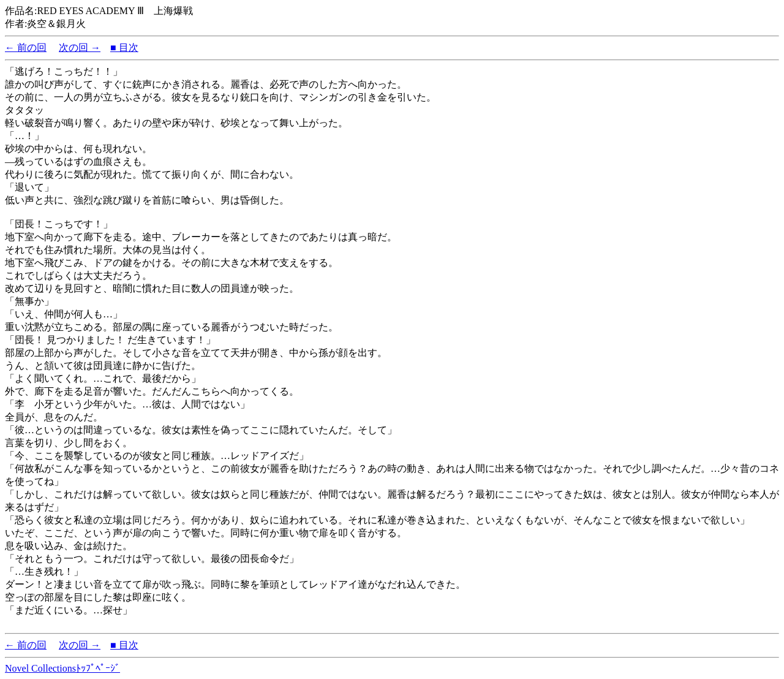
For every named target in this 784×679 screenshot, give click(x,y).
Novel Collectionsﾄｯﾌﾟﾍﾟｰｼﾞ (62, 668)
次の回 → (80, 47)
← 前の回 (26, 47)
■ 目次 (124, 47)
